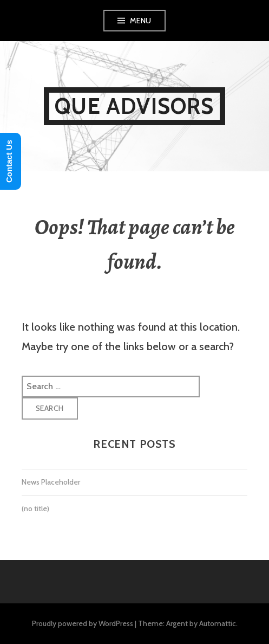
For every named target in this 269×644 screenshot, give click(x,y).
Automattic (218, 623)
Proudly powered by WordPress (83, 623)
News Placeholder (51, 482)
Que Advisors (134, 106)
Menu (141, 21)
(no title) (35, 508)
